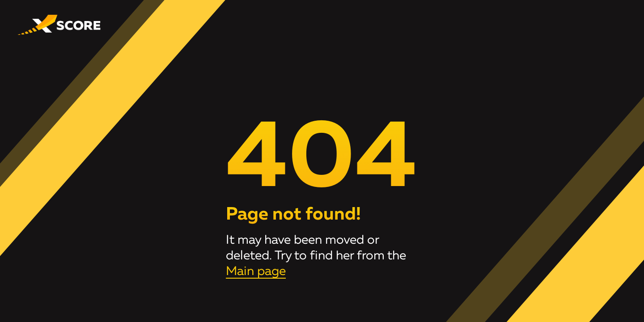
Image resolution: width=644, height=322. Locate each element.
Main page (256, 271)
